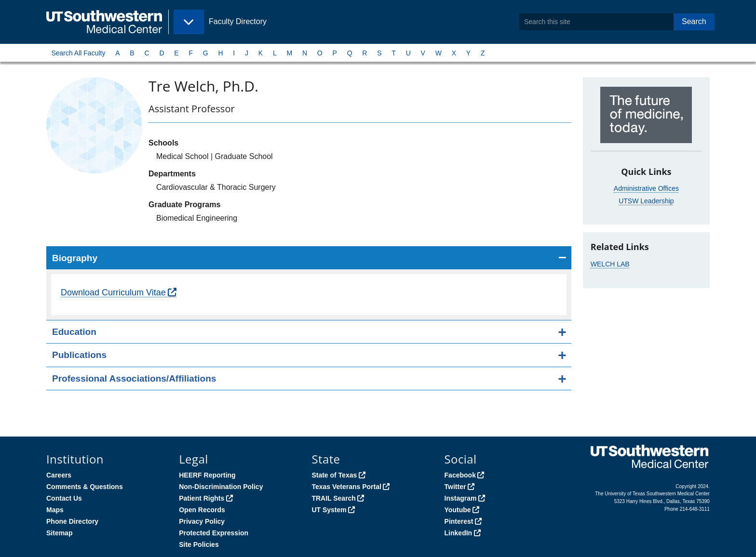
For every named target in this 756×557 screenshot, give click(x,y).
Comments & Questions (85, 487)
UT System (329, 510)
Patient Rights (202, 498)
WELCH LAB (610, 264)
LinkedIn (459, 533)
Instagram (461, 498)
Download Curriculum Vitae (113, 292)
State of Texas (334, 475)
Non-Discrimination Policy (221, 487)
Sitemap (59, 533)
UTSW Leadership (646, 201)
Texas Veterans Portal (346, 487)
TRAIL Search (334, 498)
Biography (75, 258)
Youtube (458, 510)
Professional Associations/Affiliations (134, 378)
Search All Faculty (78, 53)
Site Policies (199, 544)
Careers (59, 475)
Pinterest (459, 521)
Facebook (460, 475)
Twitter (455, 487)
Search (694, 21)
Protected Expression (214, 533)
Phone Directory (72, 521)
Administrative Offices (646, 188)
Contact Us (64, 498)
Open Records (202, 510)
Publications (79, 355)
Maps (55, 510)
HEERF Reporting (207, 475)
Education (74, 332)
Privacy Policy (202, 521)
